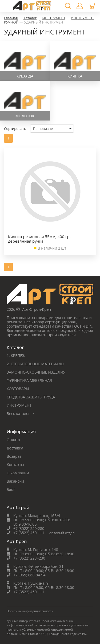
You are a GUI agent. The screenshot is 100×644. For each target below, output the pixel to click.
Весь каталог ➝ (20, 414)
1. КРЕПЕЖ (16, 356)
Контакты (15, 465)
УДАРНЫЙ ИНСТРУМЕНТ (45, 22)
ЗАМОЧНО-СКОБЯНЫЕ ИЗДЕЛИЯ (36, 372)
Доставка (15, 448)
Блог (11, 489)
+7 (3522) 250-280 (29, 528)
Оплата (13, 440)
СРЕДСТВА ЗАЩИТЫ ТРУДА (31, 397)
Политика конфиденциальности (30, 611)
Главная (11, 18)
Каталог (30, 18)
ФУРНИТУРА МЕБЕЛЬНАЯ (29, 380)
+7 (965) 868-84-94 (29, 575)
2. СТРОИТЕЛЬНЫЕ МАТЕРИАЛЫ (35, 364)
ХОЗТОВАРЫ (18, 389)
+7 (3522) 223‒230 (29, 558)
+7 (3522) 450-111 (29, 533)
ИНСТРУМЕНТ (54, 18)
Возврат (14, 456)
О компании (18, 473)
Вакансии (15, 481)
